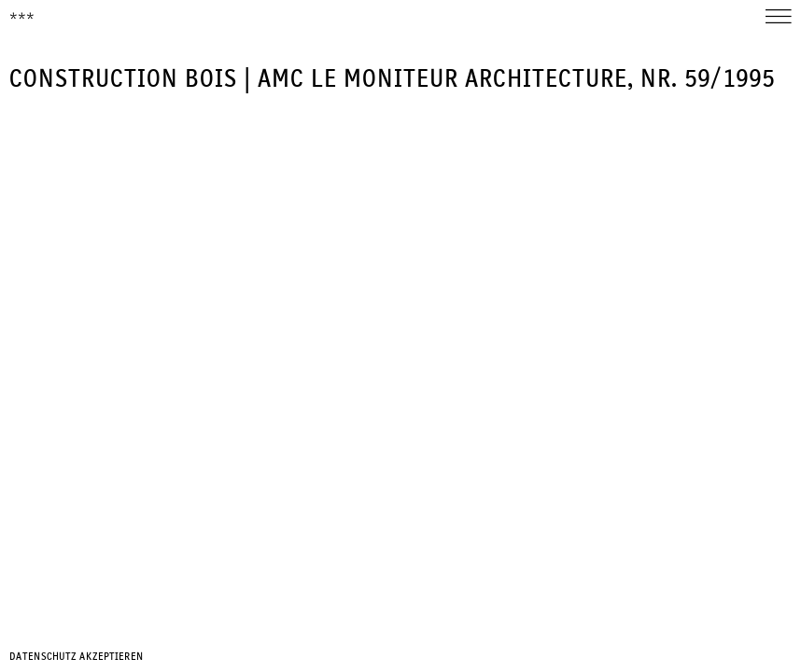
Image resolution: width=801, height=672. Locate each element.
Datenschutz (43, 657)
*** (22, 18)
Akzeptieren (112, 657)
